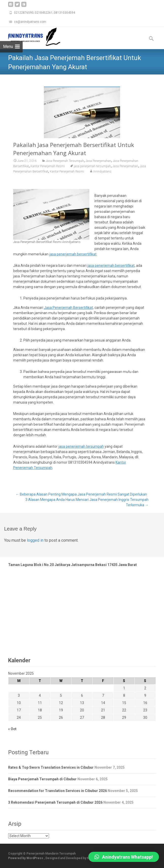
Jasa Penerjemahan (98, 161)
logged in (35, 540)
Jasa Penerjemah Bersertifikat (68, 308)
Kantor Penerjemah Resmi (48, 166)
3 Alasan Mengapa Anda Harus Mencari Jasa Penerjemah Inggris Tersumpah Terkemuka (87, 502)
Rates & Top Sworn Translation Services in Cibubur (51, 767)
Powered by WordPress (26, 858)
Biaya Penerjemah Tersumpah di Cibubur (42, 779)
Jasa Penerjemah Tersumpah (65, 161)
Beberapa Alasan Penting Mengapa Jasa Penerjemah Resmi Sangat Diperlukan (81, 494)
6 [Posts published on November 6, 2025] (82, 695)
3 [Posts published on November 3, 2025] (19, 695)
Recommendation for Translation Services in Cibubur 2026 (58, 791)
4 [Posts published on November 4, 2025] (40, 695)
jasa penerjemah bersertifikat (73, 254)
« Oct (12, 729)
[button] (124, 857)
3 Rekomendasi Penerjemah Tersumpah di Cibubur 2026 (55, 802)
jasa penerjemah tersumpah (92, 166)
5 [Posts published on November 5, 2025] (61, 695)
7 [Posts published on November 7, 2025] (103, 695)
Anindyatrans (102, 172)
